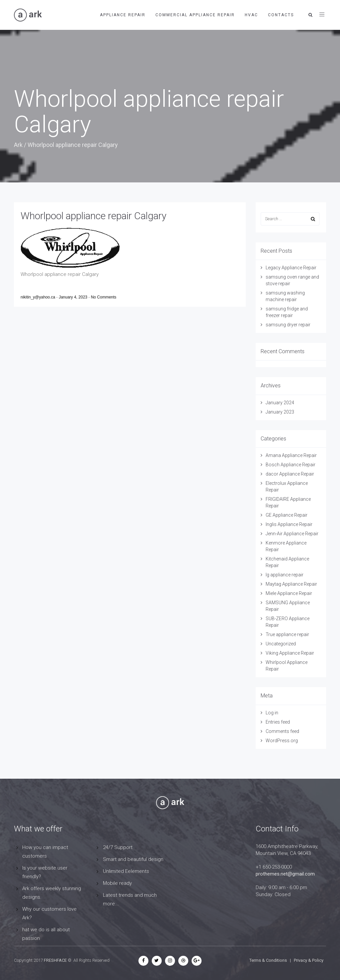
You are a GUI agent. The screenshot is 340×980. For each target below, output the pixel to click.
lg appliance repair (285, 575)
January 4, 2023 (74, 297)
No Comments (104, 297)
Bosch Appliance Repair (291, 465)
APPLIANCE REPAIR (123, 15)
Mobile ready (117, 883)
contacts (281, 15)
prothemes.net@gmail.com (285, 874)
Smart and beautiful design (133, 859)
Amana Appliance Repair (291, 455)
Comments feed (282, 731)
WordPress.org (282, 741)
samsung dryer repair (288, 325)
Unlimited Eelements (126, 871)
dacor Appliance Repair (290, 474)
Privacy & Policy (309, 960)
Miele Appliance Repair (289, 593)
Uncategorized (281, 644)
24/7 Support (118, 847)
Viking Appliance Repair (290, 653)
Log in (272, 713)
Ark (18, 145)
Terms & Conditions (268, 960)
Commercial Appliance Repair (195, 15)
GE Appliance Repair (287, 515)
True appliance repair (287, 634)
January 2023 (280, 412)
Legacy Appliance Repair (291, 268)
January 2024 (280, 403)
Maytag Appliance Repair (291, 584)
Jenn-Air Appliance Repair (292, 534)
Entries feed (278, 722)
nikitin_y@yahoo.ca (39, 297)
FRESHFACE (55, 960)
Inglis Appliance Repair (289, 524)
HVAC (251, 15)
